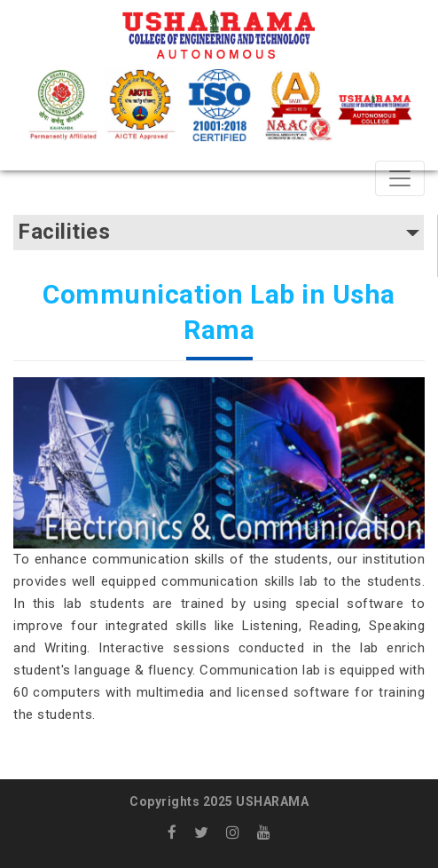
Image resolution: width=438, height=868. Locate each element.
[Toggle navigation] (400, 178)
